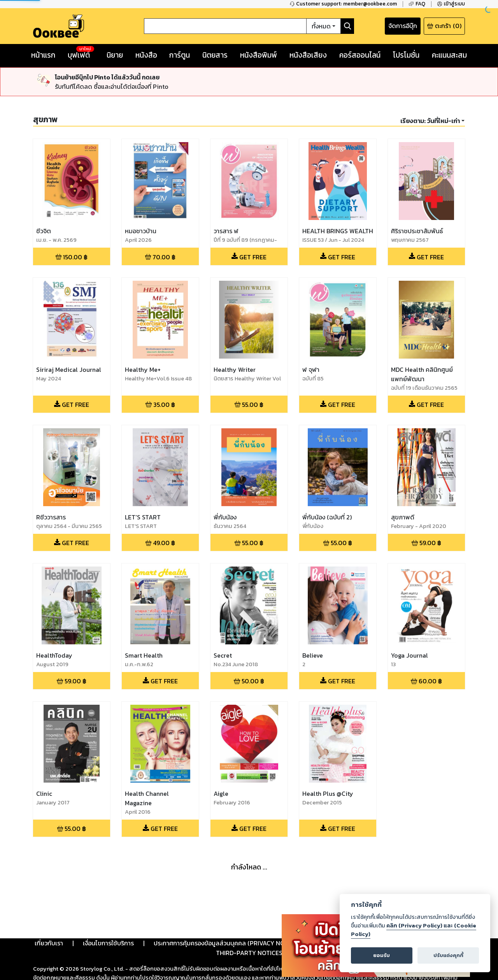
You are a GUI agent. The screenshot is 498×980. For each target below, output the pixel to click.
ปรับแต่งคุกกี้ (448, 955)
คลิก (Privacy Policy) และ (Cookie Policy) (414, 930)
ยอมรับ (381, 955)
